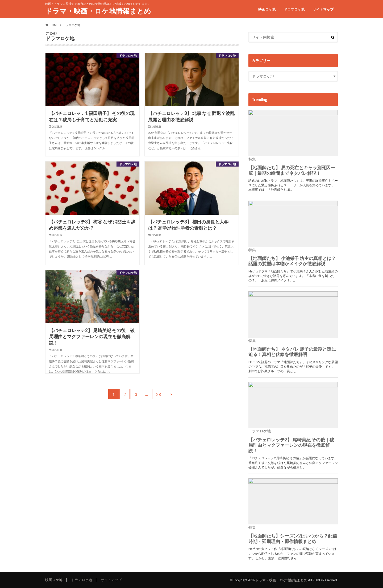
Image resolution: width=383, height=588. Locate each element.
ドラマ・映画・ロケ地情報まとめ (98, 11)
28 (159, 394)
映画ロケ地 (267, 9)
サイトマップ (323, 9)
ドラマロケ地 (294, 9)
